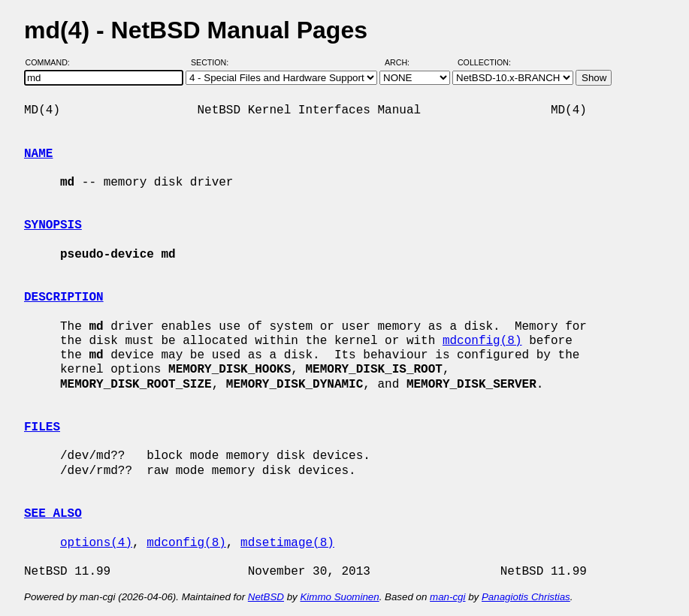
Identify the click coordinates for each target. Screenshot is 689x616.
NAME (38, 154)
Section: (213, 62)
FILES (42, 427)
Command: (52, 62)
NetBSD (266, 597)
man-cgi (447, 597)
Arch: (404, 62)
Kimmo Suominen (339, 597)
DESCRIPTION (64, 297)
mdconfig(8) (482, 341)
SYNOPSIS (53, 225)
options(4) (96, 543)
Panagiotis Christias (526, 597)
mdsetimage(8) (287, 543)
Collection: (484, 62)
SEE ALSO (53, 514)
